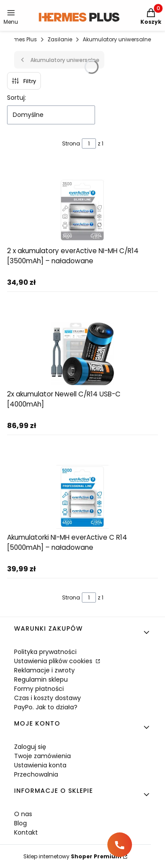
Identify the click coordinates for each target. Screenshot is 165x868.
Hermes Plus (21, 39)
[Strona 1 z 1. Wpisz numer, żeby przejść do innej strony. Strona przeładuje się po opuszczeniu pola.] (89, 143)
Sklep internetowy (72, 856)
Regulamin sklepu (41, 679)
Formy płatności (39, 689)
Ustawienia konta (40, 765)
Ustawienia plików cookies (54, 661)
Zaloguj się (30, 747)
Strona (71, 143)
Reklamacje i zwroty (44, 670)
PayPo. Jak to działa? (46, 707)
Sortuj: (16, 98)
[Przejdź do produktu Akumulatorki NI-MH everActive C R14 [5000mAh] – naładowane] (83, 497)
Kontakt (26, 832)
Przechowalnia (36, 774)
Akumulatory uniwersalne (117, 39)
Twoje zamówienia (42, 756)
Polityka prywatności (45, 652)
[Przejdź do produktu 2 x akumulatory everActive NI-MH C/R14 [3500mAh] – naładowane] (83, 210)
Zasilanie (60, 39)
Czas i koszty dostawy (48, 698)
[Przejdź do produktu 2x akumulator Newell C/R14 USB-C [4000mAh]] (83, 354)
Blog (20, 823)
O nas (23, 814)
